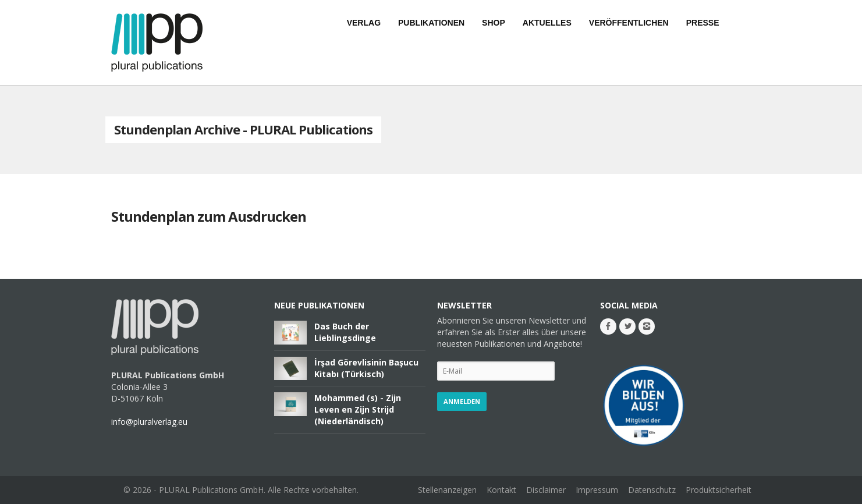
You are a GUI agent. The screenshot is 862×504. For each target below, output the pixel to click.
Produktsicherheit (719, 490)
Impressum (597, 490)
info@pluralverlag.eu (149, 422)
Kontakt (501, 490)
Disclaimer (546, 490)
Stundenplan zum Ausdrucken (209, 216)
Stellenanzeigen (447, 490)
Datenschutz (652, 490)
